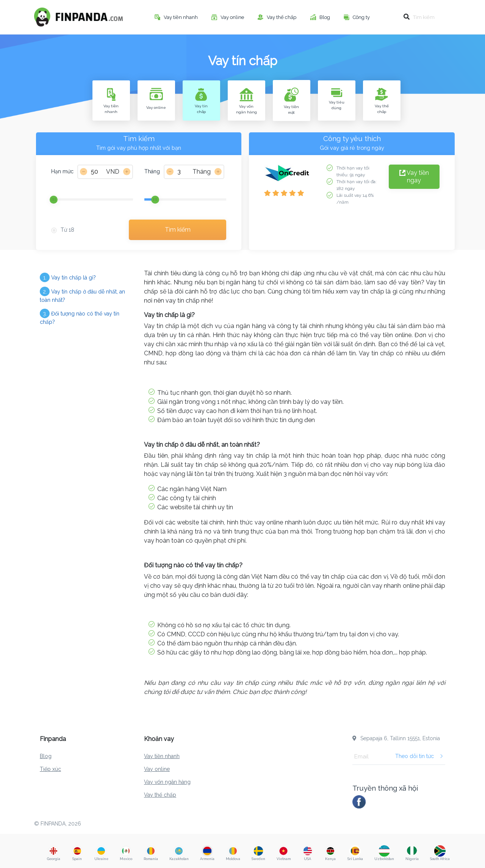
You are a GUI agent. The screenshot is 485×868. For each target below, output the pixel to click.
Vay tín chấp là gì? (68, 277)
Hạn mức (62, 171)
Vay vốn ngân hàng (167, 782)
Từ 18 (67, 230)
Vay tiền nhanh (181, 17)
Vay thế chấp (282, 17)
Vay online (233, 17)
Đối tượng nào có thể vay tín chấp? (80, 317)
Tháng (152, 171)
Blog (325, 17)
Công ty (362, 17)
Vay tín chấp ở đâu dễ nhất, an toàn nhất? (82, 295)
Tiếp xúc (50, 769)
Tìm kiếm (178, 230)
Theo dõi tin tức (419, 756)
